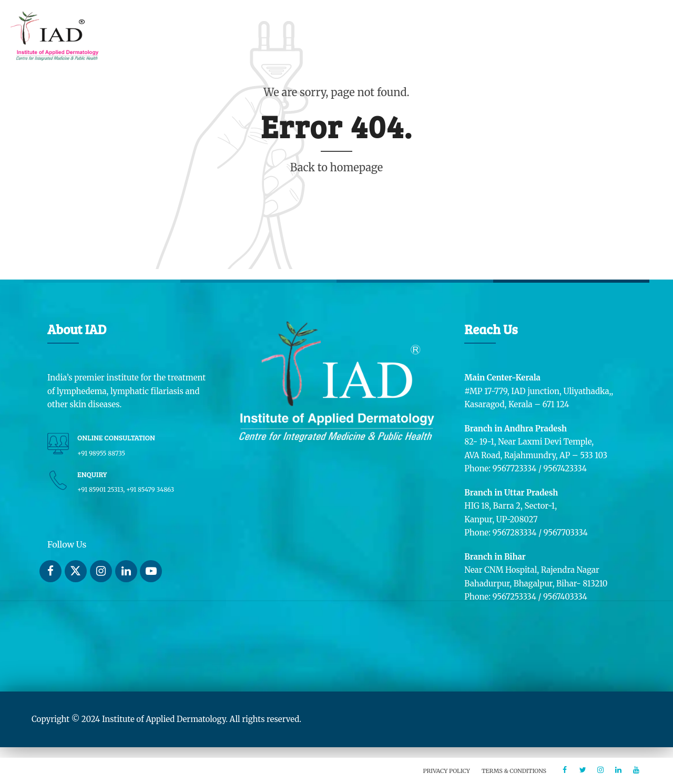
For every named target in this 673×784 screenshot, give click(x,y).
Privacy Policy (447, 771)
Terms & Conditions (514, 771)
